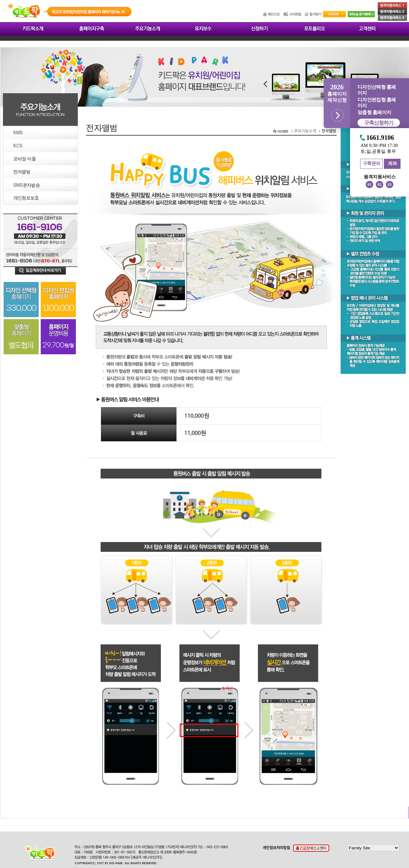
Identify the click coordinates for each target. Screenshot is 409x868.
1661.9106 (380, 138)
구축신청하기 (379, 123)
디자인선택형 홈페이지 (377, 90)
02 (380, 184)
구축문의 (372, 163)
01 (370, 184)
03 (390, 184)
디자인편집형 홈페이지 (377, 103)
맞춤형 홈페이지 (374, 112)
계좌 (392, 163)
